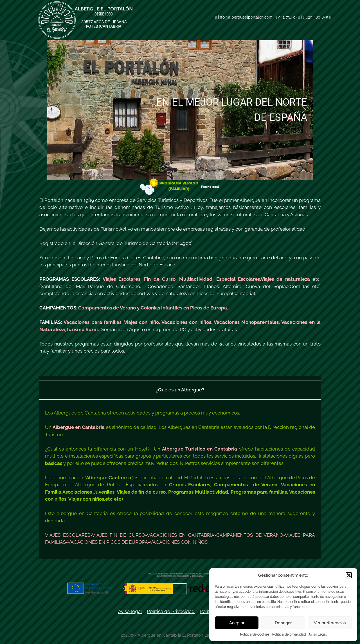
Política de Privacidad (171, 611)
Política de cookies (255, 634)
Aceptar (237, 623)
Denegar (283, 623)
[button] (349, 575)
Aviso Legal (318, 634)
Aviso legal (130, 611)
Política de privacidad (289, 634)
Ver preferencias (330, 623)
